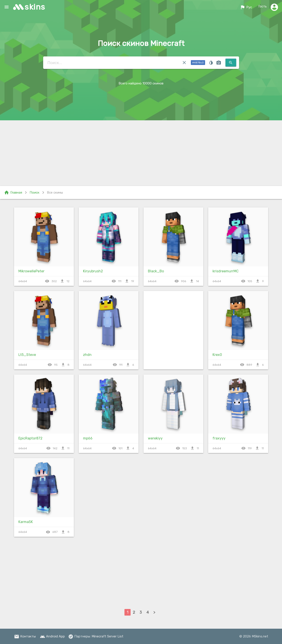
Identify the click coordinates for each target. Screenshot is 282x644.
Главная (13, 192)
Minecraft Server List (107, 636)
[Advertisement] (141, 153)
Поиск (35, 192)
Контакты (25, 636)
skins (35, 7)
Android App (52, 636)
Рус (245, 7)
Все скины (55, 192)
